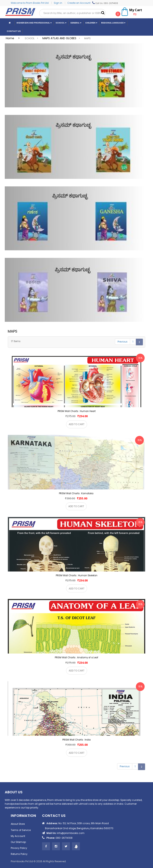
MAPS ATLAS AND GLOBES (59, 38)
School (61, 23)
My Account (18, 836)
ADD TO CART (77, 424)
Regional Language (113, 23)
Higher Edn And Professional (34, 23)
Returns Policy (19, 854)
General (76, 23)
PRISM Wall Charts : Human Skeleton (77, 575)
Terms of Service (21, 830)
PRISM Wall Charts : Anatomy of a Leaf (76, 658)
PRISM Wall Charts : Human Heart (77, 411)
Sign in (58, 3)
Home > (14, 38)
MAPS (87, 38)
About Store (18, 824)
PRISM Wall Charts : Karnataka (76, 493)
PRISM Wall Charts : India (76, 740)
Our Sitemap (18, 842)
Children (91, 23)
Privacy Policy (19, 848)
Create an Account (79, 3)
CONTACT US (14, 31)
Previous (123, 342)
